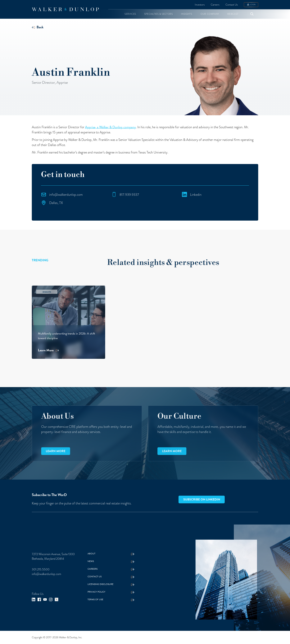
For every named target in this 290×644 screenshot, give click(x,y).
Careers (215, 5)
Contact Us (232, 5)
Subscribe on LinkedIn (202, 499)
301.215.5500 (41, 569)
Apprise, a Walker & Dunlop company (110, 127)
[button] (130, 14)
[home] (65, 9)
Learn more (56, 451)
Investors (200, 5)
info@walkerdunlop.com (46, 574)
